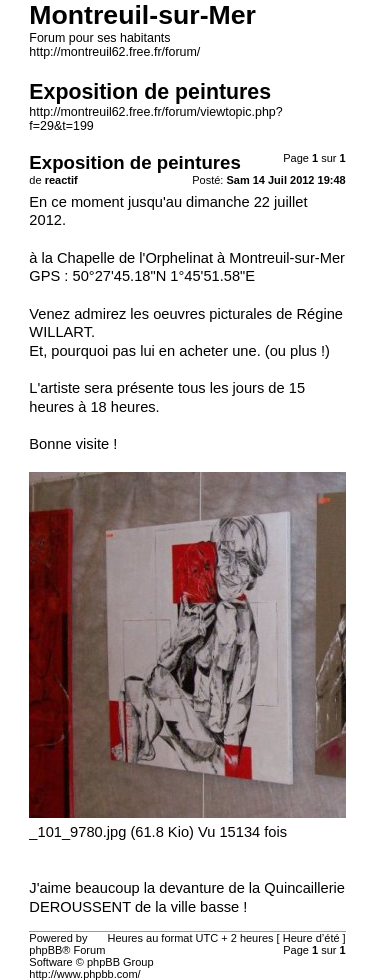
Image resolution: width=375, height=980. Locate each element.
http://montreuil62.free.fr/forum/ (114, 52)
